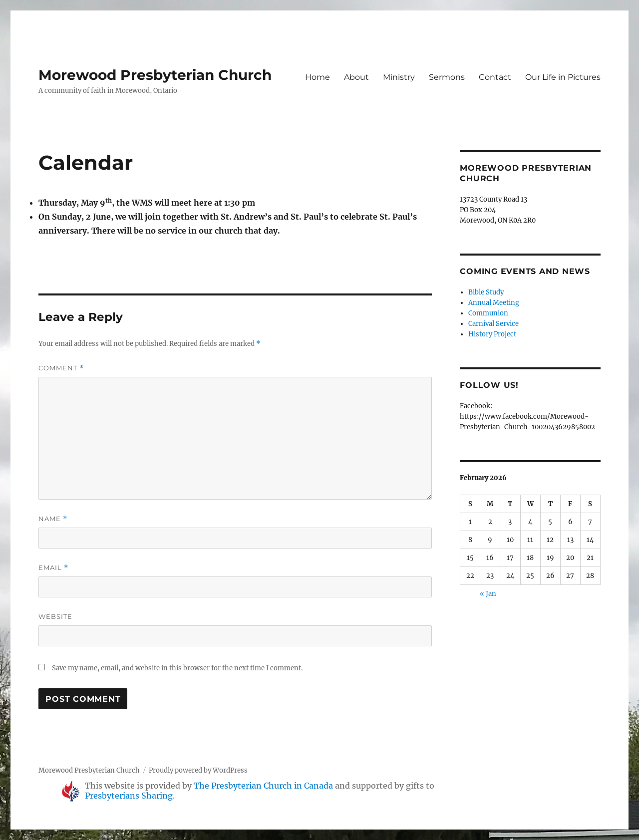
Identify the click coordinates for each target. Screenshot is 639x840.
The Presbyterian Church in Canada (263, 786)
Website (55, 616)
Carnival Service (493, 324)
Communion (488, 313)
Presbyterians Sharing (129, 796)
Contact (495, 77)
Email (53, 568)
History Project (492, 334)
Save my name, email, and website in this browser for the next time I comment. (177, 668)
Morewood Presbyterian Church (155, 75)
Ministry (399, 77)
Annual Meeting (494, 303)
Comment (61, 368)
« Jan (488, 594)
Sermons (447, 77)
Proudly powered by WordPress (198, 770)
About (356, 77)
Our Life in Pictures (563, 77)
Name (53, 519)
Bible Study (486, 292)
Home (318, 77)
